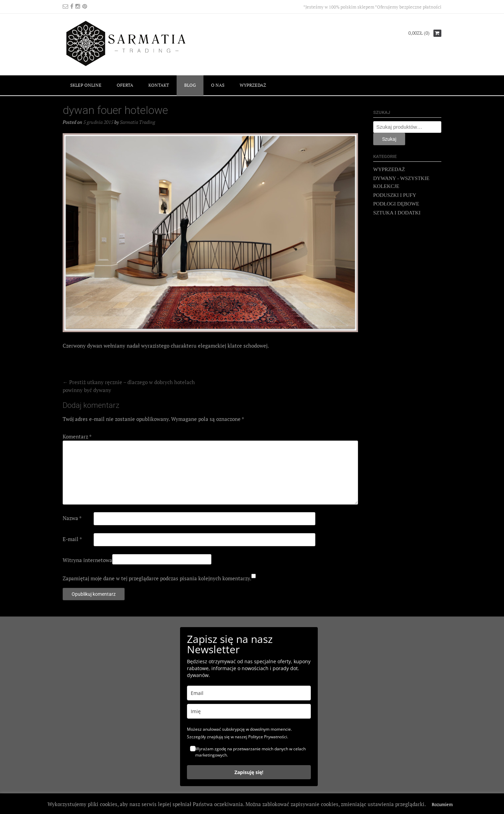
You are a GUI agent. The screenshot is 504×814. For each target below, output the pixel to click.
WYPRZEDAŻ (253, 85)
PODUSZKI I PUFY (395, 195)
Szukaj (389, 139)
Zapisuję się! (249, 772)
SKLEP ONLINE (86, 85)
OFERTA (125, 85)
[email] (249, 693)
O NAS (218, 85)
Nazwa (72, 518)
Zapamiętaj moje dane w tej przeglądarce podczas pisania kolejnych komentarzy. (157, 578)
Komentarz (77, 436)
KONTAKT (159, 85)
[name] (249, 711)
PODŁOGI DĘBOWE (396, 204)
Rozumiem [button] (442, 804)
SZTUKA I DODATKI (397, 213)
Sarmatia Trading (138, 122)
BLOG (190, 85)
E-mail (72, 539)
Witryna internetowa (87, 560)
